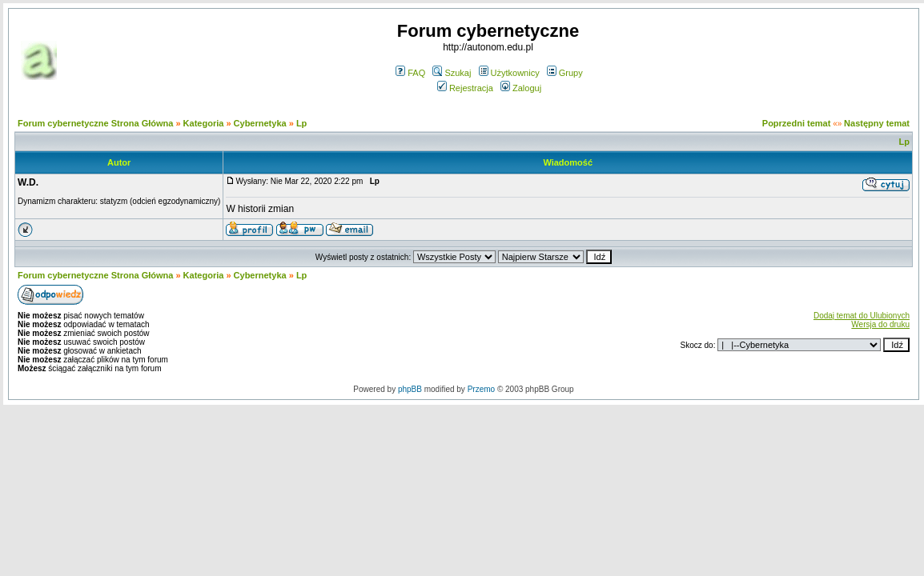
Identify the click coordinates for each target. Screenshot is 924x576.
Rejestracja (465, 88)
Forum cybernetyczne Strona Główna (95, 123)
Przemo (481, 389)
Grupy (565, 73)
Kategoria (204, 123)
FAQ (410, 73)
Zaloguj (521, 88)
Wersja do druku (880, 324)
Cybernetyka (260, 123)
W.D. (28, 182)
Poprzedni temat (797, 123)
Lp (301, 123)
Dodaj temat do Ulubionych (862, 316)
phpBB (410, 389)
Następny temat (877, 123)
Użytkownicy (509, 73)
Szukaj (452, 73)
